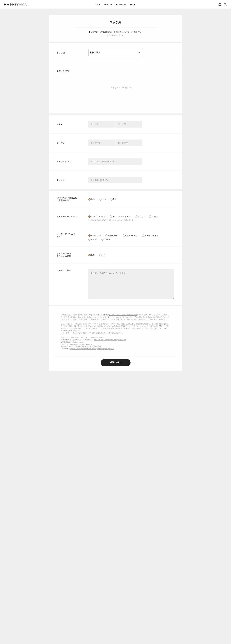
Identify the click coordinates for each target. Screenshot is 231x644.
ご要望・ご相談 (64, 270)
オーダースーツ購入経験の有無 (64, 255)
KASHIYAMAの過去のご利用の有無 (67, 199)
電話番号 (61, 180)
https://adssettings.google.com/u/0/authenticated (86, 337)
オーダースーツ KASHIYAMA (16, 4)
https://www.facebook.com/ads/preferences (110, 340)
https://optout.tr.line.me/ (75, 342)
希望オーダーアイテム (67, 216)
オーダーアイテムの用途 (66, 235)
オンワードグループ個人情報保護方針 (123, 315)
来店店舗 (61, 53)
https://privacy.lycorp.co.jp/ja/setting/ (87, 347)
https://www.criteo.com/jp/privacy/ (80, 344)
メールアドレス (64, 161)
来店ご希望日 (63, 71)
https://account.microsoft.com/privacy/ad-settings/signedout (92, 349)
